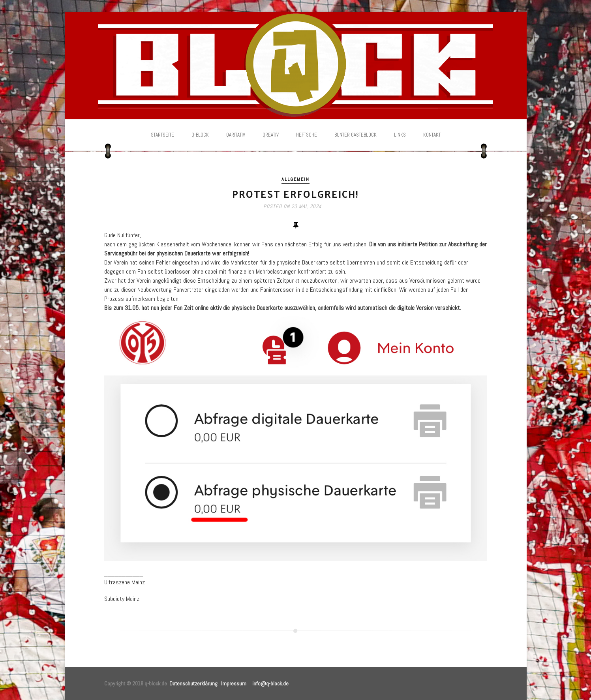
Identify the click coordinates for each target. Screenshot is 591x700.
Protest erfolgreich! (295, 194)
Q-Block (200, 135)
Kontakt (432, 135)
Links (400, 135)
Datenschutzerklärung (193, 683)
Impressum (234, 683)
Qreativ (271, 135)
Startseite (162, 135)
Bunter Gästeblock (356, 135)
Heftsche (307, 135)
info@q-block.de (270, 683)
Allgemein (295, 179)
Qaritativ (236, 135)
